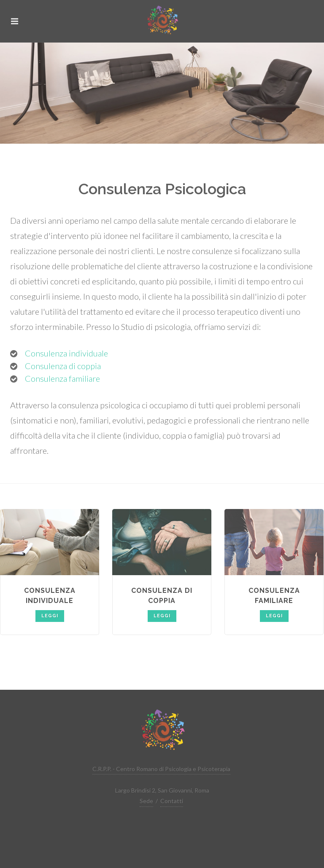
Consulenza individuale (66, 353)
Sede (146, 801)
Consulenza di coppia (63, 366)
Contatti (172, 801)
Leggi (50, 616)
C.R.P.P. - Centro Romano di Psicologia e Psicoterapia (161, 769)
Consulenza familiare (62, 378)
